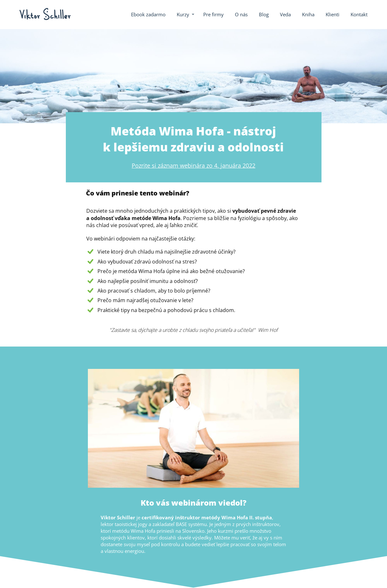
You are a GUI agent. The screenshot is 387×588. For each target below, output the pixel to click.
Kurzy (183, 14)
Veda (285, 14)
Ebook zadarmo (148, 14)
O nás (241, 14)
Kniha (308, 14)
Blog (264, 14)
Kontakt (359, 14)
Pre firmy (213, 14)
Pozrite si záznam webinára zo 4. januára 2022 (193, 165)
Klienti (333, 14)
